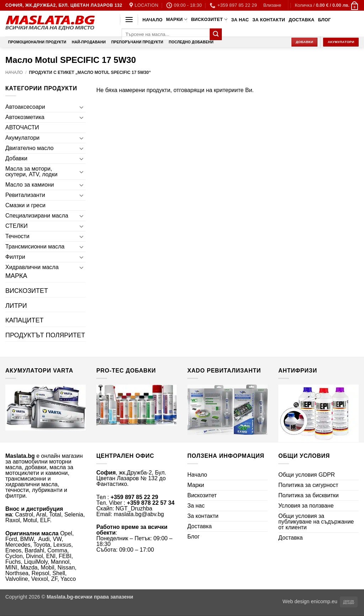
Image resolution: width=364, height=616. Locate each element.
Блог (325, 20)
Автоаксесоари (25, 107)
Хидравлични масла (32, 267)
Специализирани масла (37, 216)
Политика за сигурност (308, 485)
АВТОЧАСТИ (22, 127)
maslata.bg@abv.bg (139, 514)
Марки (177, 19)
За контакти (269, 20)
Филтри (15, 257)
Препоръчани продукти (137, 42)
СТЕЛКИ (17, 226)
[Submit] (216, 34)
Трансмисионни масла (35, 247)
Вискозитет (209, 19)
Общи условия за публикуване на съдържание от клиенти (316, 522)
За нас (240, 20)
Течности (17, 236)
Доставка (302, 20)
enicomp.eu (324, 601)
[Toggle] (81, 107)
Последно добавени (191, 42)
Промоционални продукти (37, 42)
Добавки (16, 158)
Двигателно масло (30, 148)
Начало (152, 20)
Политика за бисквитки (309, 495)
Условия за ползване (306, 506)
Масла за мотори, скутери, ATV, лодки (31, 172)
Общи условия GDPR (307, 475)
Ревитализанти (25, 195)
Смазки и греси (25, 205)
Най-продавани (89, 42)
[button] (272, 5)
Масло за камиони (30, 185)
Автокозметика (25, 117)
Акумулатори (22, 138)
